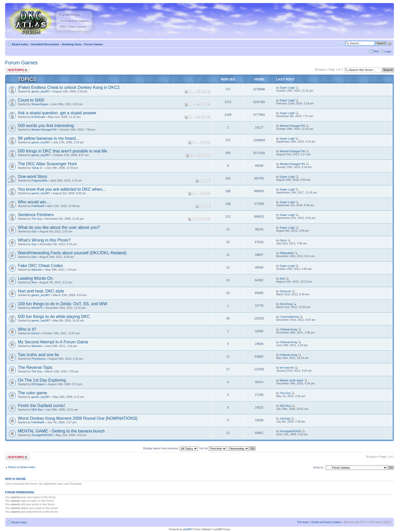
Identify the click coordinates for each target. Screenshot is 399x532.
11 (208, 155)
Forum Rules (70, 15)
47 (203, 104)
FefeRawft (38, 206)
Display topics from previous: (170, 448)
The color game (32, 393)
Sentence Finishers (36, 215)
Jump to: (318, 467)
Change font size (341, 43)
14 (203, 92)
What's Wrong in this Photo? (44, 240)
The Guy (37, 219)
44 (208, 117)
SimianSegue (40, 104)
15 (208, 92)
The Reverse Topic (35, 367)
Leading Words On (35, 278)
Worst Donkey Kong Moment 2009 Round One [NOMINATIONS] (78, 418)
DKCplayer (38, 384)
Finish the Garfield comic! (41, 405)
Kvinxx (35, 333)
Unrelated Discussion (45, 44)
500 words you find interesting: (46, 125)
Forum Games (94, 44)
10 (203, 155)
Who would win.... (34, 202)
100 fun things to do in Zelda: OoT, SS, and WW (62, 304)
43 (203, 117)
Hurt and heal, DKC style (41, 291)
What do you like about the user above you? (59, 227)
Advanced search (389, 43)
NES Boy (37, 410)
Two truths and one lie (38, 355)
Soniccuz (286, 291)
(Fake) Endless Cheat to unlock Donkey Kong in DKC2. (69, 87)
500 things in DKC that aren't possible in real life (62, 151)
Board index (20, 44)
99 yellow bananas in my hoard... (48, 138)
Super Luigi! (287, 88)
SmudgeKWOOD (42, 435)
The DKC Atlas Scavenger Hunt (47, 164)
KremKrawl (38, 117)
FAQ (376, 51)
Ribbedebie (287, 253)
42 (198, 117)
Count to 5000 (31, 100)
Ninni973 (37, 308)
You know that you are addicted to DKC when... (62, 189)
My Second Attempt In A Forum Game (53, 342)
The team (303, 522)
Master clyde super (292, 380)
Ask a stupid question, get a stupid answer (57, 113)
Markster (37, 270)
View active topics (74, 21)
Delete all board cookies (326, 522)
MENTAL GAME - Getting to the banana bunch (61, 431)
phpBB (187, 529)
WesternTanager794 (44, 130)
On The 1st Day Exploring (42, 380)
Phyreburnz (38, 359)
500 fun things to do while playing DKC (54, 316)
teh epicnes (287, 368)
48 (208, 104)
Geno (283, 240)
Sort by (213, 448)
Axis (34, 282)
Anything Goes (72, 44)
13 (198, 92)
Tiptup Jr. (37, 168)
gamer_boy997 (41, 91)
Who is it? (27, 329)
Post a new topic (17, 70)
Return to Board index (22, 467)
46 (198, 104)
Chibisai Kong (289, 329)
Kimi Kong (286, 304)
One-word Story (33, 176)
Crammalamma (289, 317)
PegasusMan (39, 180)
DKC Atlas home (73, 27)
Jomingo (285, 418)
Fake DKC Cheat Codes (40, 265)
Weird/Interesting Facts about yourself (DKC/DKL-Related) (72, 253)
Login (388, 51)
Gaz (34, 231)
